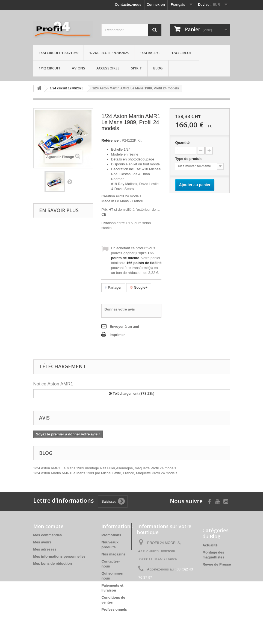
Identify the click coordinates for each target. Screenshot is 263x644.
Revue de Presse (217, 564)
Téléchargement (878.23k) (131, 393)
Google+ (139, 287)
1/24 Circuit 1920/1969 (58, 53)
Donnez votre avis (119, 309)
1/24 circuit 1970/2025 (109, 53)
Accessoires (108, 68)
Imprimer (117, 335)
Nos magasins (113, 554)
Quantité (182, 143)
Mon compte (48, 526)
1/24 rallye (150, 53)
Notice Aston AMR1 (53, 384)
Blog (158, 68)
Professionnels (114, 609)
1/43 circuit (182, 53)
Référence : (111, 140)
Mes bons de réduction (53, 563)
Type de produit (189, 159)
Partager (113, 287)
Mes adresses (45, 549)
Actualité (210, 545)
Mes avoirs (42, 542)
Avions (79, 68)
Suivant (70, 182)
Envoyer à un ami (124, 327)
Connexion (156, 5)
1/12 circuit (50, 68)
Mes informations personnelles (59, 556)
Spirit (136, 68)
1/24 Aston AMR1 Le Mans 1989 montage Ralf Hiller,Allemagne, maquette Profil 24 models (105, 468)
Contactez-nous (128, 5)
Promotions (111, 535)
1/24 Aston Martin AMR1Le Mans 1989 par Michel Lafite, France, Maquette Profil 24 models (105, 473)
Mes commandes (48, 535)
